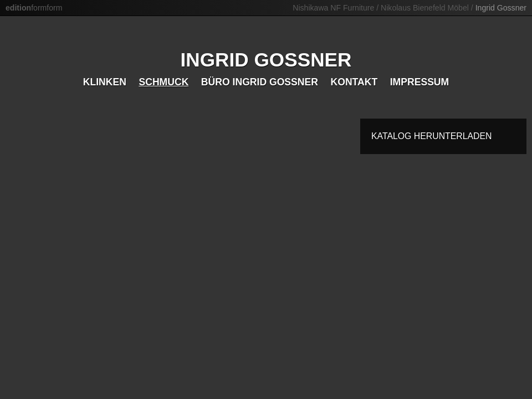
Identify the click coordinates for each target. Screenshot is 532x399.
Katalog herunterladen (432, 136)
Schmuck (163, 82)
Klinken (105, 82)
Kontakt (354, 82)
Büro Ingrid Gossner (260, 82)
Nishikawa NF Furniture (333, 8)
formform (34, 8)
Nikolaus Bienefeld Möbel (425, 8)
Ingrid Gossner (501, 8)
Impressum (420, 82)
